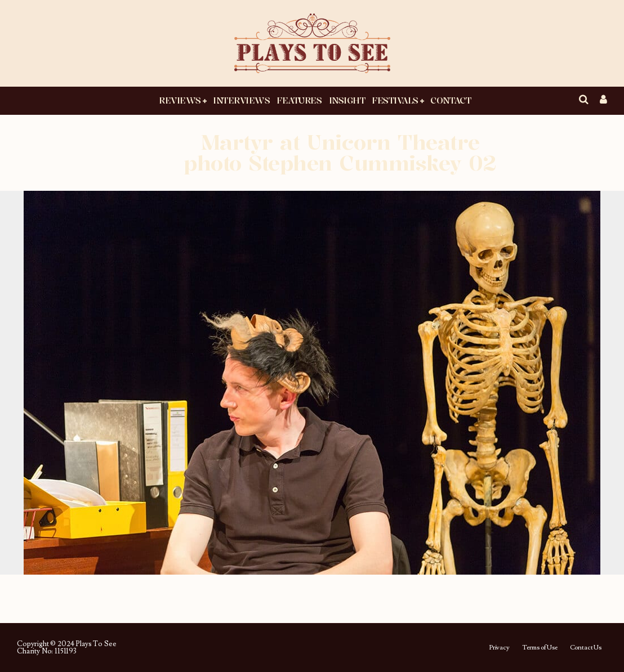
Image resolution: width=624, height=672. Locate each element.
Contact (451, 100)
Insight (347, 100)
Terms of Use (540, 648)
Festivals (395, 100)
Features (299, 100)
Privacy (499, 648)
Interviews (241, 100)
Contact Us (586, 648)
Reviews (180, 100)
